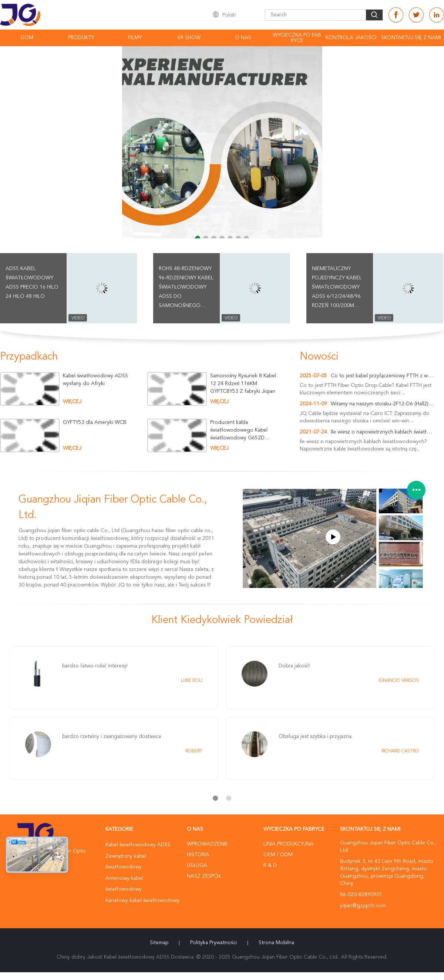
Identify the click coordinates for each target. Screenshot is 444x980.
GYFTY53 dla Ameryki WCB (95, 422)
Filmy (135, 38)
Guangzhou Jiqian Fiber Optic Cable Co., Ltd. (113, 508)
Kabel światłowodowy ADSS (138, 845)
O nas (243, 38)
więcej (72, 402)
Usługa (197, 865)
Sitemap (159, 943)
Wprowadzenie (207, 844)
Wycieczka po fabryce (297, 38)
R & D (270, 865)
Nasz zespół (204, 876)
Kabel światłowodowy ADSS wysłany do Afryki (95, 380)
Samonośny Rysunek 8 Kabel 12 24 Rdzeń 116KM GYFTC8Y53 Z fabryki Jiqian (243, 384)
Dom (27, 38)
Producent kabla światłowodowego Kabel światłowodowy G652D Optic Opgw (239, 430)
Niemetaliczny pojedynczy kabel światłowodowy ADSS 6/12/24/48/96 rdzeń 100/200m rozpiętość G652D (337, 288)
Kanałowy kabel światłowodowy (142, 901)
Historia (198, 855)
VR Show (189, 38)
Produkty (81, 38)
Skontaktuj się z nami (411, 38)
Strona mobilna (276, 943)
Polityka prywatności (213, 943)
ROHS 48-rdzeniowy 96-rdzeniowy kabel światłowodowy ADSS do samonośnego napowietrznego (186, 288)
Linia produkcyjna (289, 844)
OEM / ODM (278, 855)
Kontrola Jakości (351, 38)
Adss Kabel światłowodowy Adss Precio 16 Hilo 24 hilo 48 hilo (32, 283)
